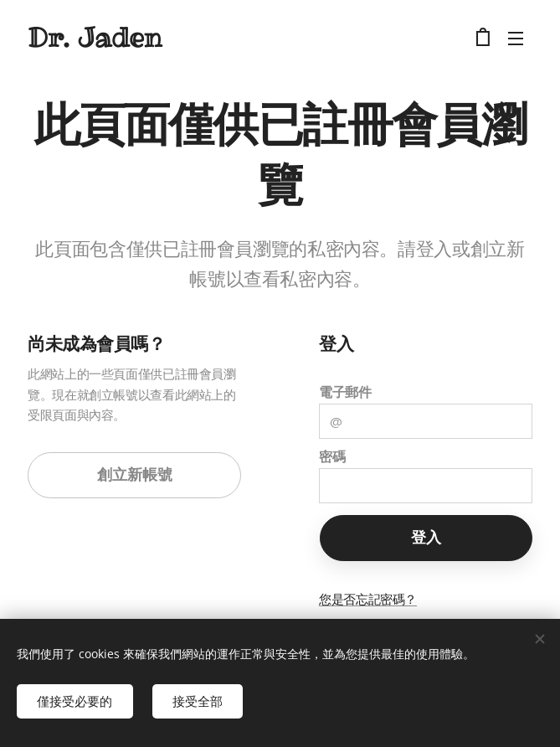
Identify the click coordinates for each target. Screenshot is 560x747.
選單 (516, 39)
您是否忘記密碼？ (368, 599)
